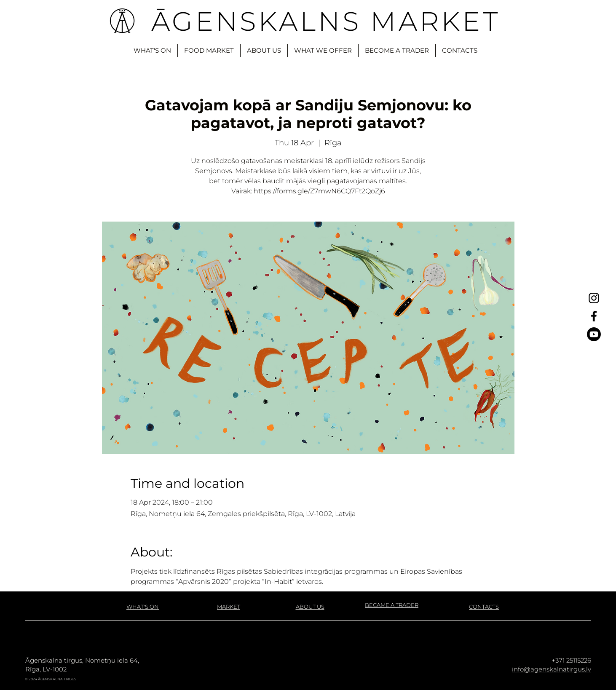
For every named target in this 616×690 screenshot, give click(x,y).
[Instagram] (594, 298)
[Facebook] (594, 316)
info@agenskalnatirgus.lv (552, 669)
